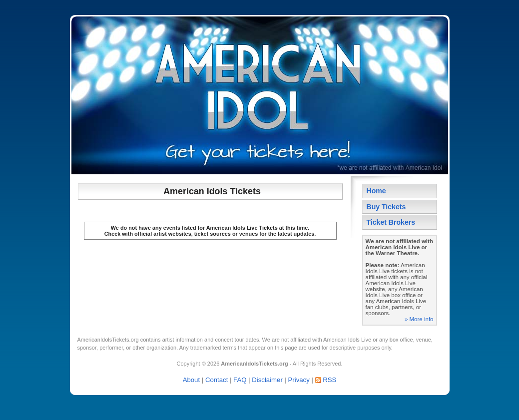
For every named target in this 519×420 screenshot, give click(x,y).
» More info (419, 319)
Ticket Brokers (391, 222)
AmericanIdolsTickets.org (108, 340)
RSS (329, 380)
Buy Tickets (386, 207)
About (191, 380)
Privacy (299, 380)
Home (376, 191)
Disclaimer (267, 380)
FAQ (240, 380)
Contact (217, 380)
